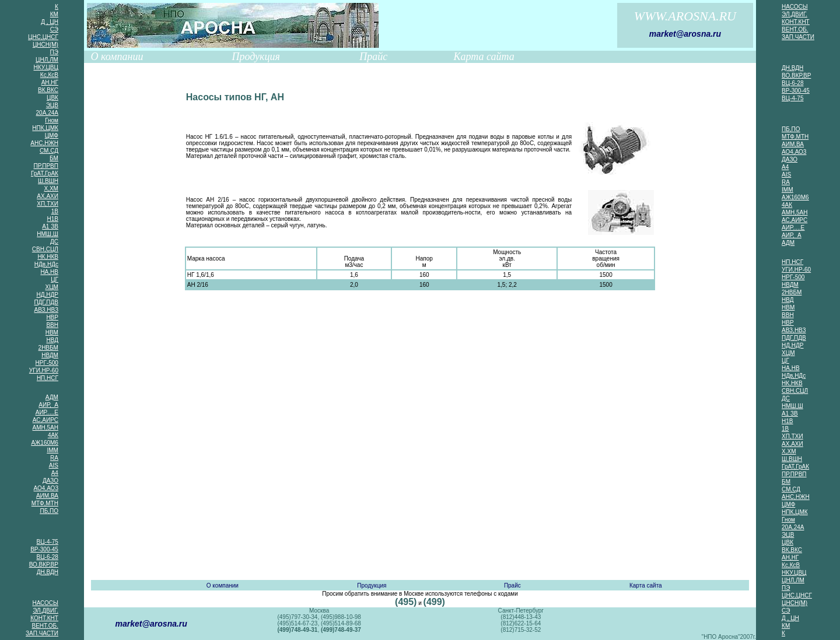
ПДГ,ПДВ (46, 302)
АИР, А (48, 405)
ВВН (52, 325)
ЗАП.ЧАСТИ (42, 633)
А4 (55, 473)
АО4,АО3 (46, 488)
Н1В (52, 219)
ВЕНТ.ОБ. (45, 626)
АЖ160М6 (44, 443)
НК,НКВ (48, 257)
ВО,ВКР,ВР (44, 565)
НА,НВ (49, 272)
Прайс (373, 57)
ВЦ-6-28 (48, 557)
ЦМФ (52, 136)
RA (54, 458)
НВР (52, 317)
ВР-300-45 (44, 549)
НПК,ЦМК (45, 128)
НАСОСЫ (45, 603)
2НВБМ (48, 348)
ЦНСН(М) (45, 45)
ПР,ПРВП (45, 166)
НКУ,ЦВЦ (46, 67)
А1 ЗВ (50, 226)
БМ (54, 158)
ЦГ (55, 279)
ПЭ (54, 52)
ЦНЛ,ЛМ (47, 60)
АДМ (52, 397)
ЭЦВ (52, 105)
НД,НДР (48, 295)
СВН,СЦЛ (45, 249)
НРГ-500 (47, 363)
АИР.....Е (47, 412)
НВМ (52, 333)
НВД (52, 340)
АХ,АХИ (48, 196)
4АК (53, 435)
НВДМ (50, 355)
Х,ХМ (51, 189)
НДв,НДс (46, 264)
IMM (52, 450)
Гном (52, 120)
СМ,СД (49, 151)
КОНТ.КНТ (44, 618)
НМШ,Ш (48, 234)
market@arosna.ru (685, 34)
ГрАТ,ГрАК (45, 173)
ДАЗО (50, 481)
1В (55, 211)
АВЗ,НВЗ (46, 310)
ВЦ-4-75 (48, 542)
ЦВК (52, 98)
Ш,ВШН (48, 181)
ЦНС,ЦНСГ (43, 37)
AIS (54, 465)
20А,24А (47, 113)
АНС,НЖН (44, 143)
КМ (54, 14)
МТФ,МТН (45, 503)
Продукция (256, 57)
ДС (54, 242)
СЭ (54, 29)
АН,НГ (50, 82)
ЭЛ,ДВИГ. (45, 611)
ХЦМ (52, 287)
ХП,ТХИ (48, 204)
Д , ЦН (50, 22)
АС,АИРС (45, 420)
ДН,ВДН (48, 572)
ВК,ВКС (48, 90)
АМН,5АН (45, 428)
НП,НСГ (48, 378)
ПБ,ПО (49, 511)
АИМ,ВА (47, 496)
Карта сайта (484, 57)
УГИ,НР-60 (44, 370)
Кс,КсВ (49, 75)
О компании (117, 57)
